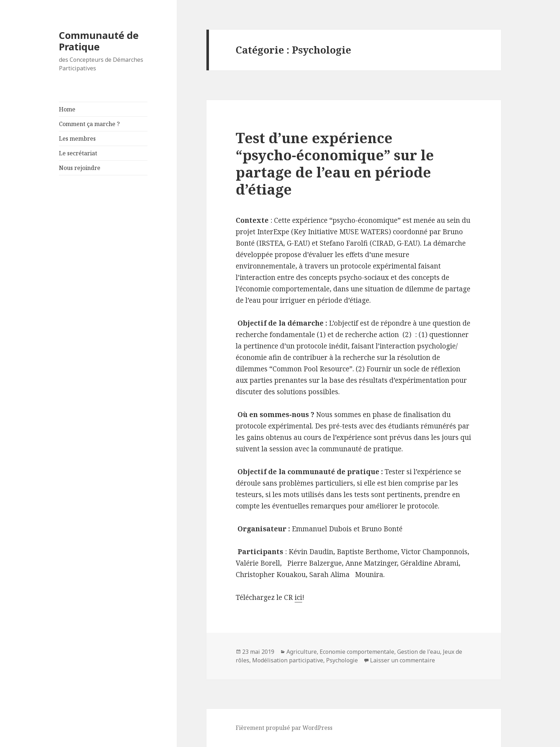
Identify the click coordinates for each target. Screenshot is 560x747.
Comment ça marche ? (89, 124)
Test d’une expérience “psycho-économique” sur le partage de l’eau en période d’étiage (335, 163)
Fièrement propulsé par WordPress (284, 728)
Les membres (77, 139)
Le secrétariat (78, 153)
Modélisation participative (288, 660)
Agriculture (302, 652)
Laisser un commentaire (402, 660)
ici (298, 597)
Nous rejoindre (80, 168)
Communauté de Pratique (99, 41)
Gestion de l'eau (419, 652)
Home (67, 109)
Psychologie (342, 660)
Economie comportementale (357, 652)
